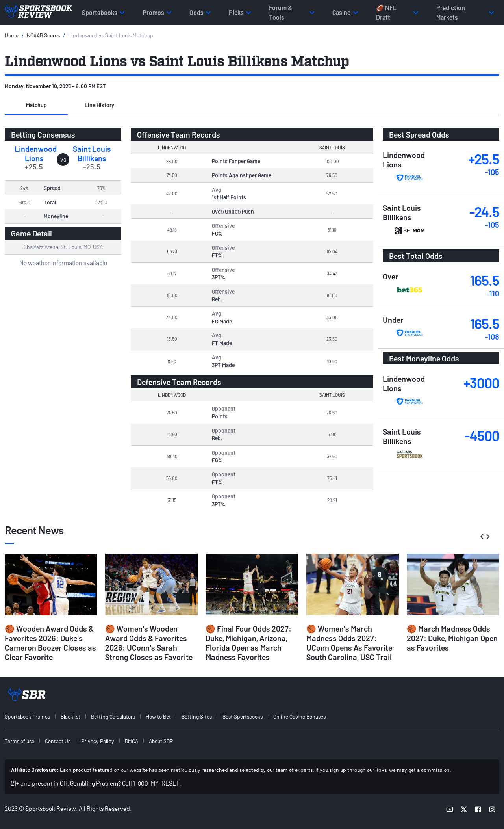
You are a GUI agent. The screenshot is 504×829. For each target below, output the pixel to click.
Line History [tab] (99, 105)
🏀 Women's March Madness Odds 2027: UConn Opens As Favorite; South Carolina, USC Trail (350, 643)
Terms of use (19, 741)
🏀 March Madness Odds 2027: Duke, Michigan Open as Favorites (452, 638)
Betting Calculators (113, 717)
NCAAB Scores (43, 35)
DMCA (132, 741)
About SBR (161, 741)
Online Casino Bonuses (299, 717)
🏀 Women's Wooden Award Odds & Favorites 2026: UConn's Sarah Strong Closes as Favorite (149, 643)
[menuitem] (32, 717)
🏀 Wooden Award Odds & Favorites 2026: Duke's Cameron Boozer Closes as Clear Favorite (50, 643)
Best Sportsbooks (243, 717)
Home (12, 35)
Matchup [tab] (36, 105)
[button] (36, 106)
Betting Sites (197, 717)
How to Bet (158, 717)
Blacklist (70, 717)
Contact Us (58, 741)
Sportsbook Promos (27, 717)
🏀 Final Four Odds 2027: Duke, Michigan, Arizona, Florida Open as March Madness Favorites (248, 643)
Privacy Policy (98, 741)
